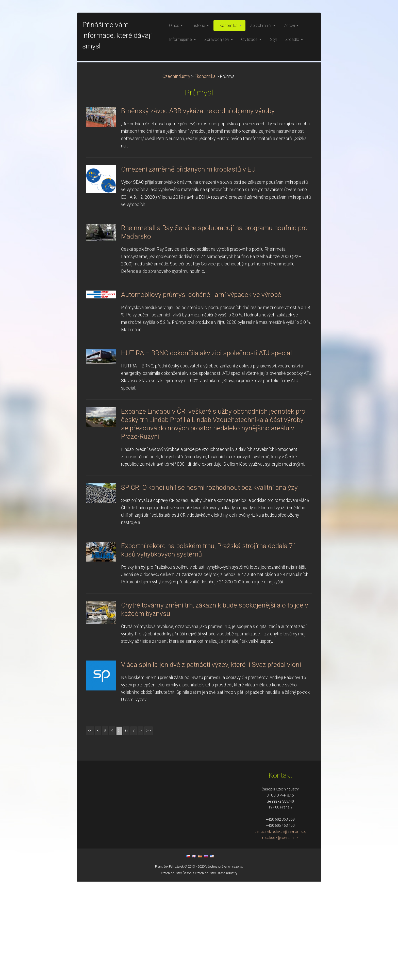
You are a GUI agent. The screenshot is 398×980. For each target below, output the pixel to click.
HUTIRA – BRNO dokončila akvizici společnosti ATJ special (206, 451)
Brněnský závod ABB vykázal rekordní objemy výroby (198, 209)
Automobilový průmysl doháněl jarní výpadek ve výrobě (201, 393)
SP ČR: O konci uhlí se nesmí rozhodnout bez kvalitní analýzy (209, 586)
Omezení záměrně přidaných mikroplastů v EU (188, 268)
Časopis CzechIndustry (199, 971)
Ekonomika (205, 175)
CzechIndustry (176, 175)
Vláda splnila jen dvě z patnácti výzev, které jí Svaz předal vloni (211, 763)
